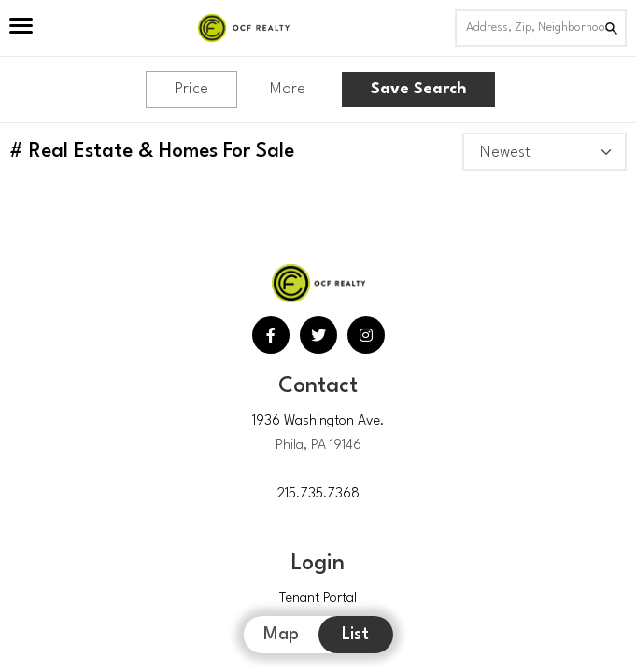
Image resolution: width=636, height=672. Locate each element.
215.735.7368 (318, 494)
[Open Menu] (21, 28)
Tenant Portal (318, 599)
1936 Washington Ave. (318, 421)
